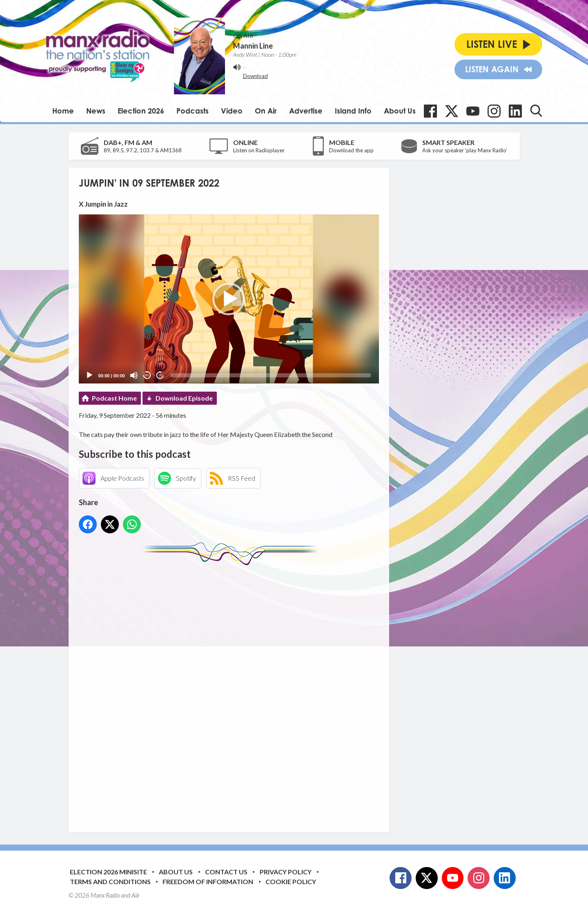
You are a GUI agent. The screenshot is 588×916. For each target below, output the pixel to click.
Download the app (351, 150)
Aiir (136, 895)
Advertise (306, 111)
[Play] (89, 375)
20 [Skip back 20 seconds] (147, 375)
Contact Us (226, 872)
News (96, 111)
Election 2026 (141, 111)
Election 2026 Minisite (108, 872)
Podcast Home (114, 398)
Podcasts (193, 111)
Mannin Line (253, 46)
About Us (400, 111)
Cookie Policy (291, 881)
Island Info (353, 111)
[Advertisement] (232, 693)
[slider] (271, 375)
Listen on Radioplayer (259, 150)
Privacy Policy (286, 872)
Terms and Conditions (110, 881)
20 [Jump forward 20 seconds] (160, 375)
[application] (229, 299)
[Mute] (134, 375)
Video (232, 111)
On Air (266, 111)
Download (255, 76)
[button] (229, 299)
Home (63, 111)
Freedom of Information (208, 881)
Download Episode (184, 398)
